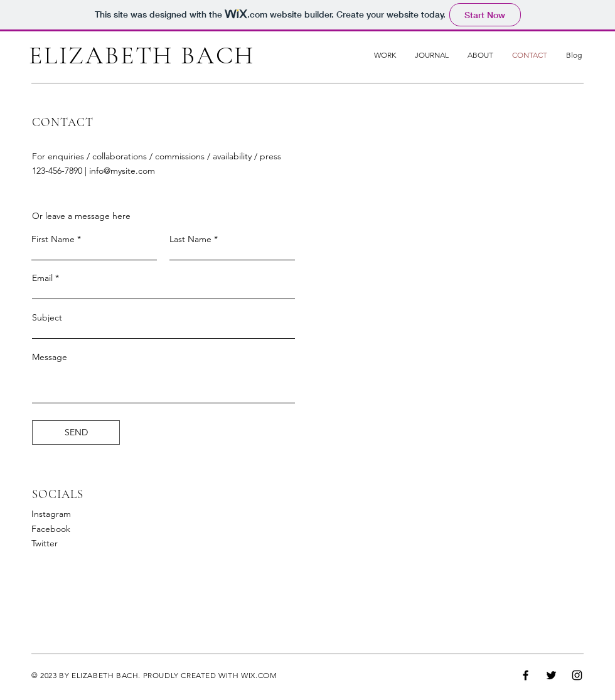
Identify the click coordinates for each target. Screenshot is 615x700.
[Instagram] (577, 675)
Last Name (190, 239)
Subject (47, 317)
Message (50, 357)
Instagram (51, 514)
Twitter (45, 543)
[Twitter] (551, 675)
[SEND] (76, 432)
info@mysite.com (122, 171)
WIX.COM (259, 675)
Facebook (51, 529)
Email (42, 278)
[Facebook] (526, 675)
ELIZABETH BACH (142, 55)
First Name (53, 239)
